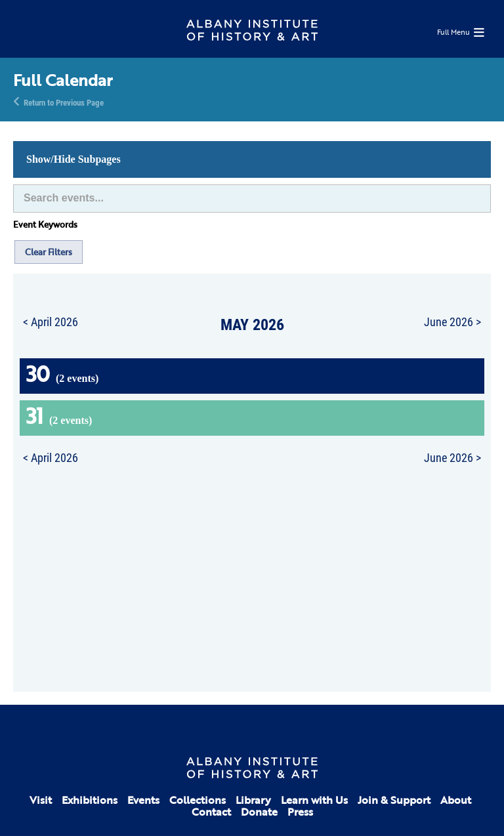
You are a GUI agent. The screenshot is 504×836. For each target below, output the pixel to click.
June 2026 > (452, 322)
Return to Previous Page (64, 102)
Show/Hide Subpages (73, 159)
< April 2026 (51, 322)
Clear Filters (49, 252)
